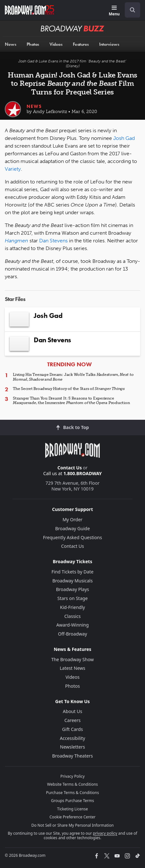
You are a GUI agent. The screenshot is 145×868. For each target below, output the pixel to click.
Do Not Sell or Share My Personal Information (73, 825)
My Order (72, 519)
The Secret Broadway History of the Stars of (69, 389)
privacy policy (105, 833)
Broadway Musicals (72, 581)
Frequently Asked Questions (72, 537)
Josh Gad (124, 138)
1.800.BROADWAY (83, 473)
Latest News (72, 668)
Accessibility (73, 738)
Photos (72, 686)
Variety (13, 169)
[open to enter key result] (132, 10)
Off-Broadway (73, 634)
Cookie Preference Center (72, 817)
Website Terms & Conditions (72, 784)
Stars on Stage (73, 598)
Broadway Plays (73, 589)
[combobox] (130, 10)
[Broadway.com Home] (30, 10)
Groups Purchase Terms (72, 801)
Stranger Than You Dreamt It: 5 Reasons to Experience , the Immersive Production (71, 401)
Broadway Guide (72, 528)
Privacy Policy (72, 776)
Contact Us (70, 468)
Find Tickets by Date (73, 572)
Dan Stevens (53, 241)
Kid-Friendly (72, 607)
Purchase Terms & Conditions (72, 793)
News (34, 106)
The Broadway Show (73, 659)
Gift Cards (73, 729)
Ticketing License (72, 809)
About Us (72, 711)
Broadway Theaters (73, 756)
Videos (72, 677)
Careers (72, 720)
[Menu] (114, 11)
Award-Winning (72, 625)
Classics (73, 616)
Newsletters (72, 747)
